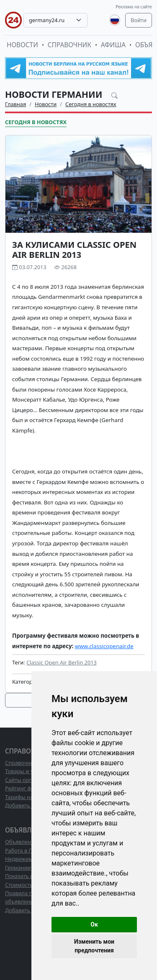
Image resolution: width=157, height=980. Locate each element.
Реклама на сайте (134, 7)
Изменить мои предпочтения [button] (94, 946)
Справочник (69, 45)
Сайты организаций (31, 780)
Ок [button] (94, 924)
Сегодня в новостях (91, 104)
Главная (15, 104)
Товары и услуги (26, 771)
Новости (22, 45)
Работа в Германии (30, 850)
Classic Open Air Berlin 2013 (62, 662)
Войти (139, 20)
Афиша (113, 45)
